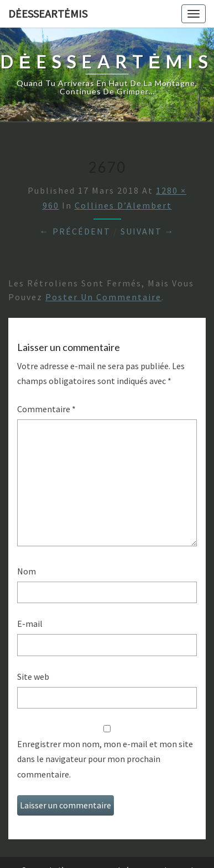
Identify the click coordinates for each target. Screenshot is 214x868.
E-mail (30, 624)
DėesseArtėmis (48, 14)
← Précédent (75, 231)
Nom (27, 571)
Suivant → (148, 231)
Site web (33, 677)
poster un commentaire (103, 297)
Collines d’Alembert (123, 205)
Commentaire (46, 409)
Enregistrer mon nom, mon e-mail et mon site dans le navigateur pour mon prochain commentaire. (105, 759)
